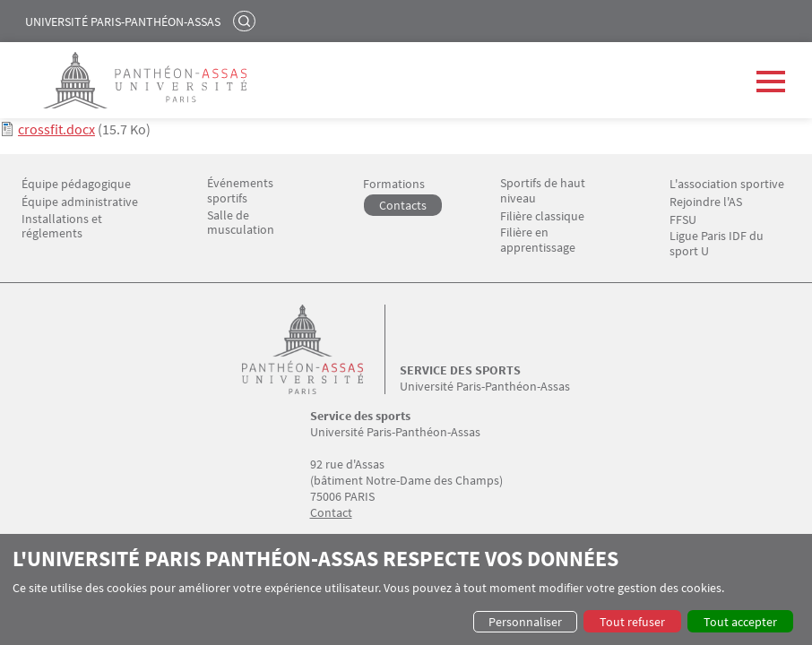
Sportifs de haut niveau (543, 191)
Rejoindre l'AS (706, 202)
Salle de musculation (241, 223)
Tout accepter (740, 622)
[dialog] (406, 589)
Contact (331, 512)
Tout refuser (632, 622)
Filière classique (542, 216)
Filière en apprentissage (538, 240)
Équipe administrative (80, 202)
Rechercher (246, 21)
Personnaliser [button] (525, 622)
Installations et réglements (62, 227)
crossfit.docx (56, 129)
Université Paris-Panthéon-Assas (123, 21)
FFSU (683, 220)
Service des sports (460, 370)
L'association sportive (727, 184)
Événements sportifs (240, 191)
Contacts (403, 205)
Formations (394, 184)
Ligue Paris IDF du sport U (717, 244)
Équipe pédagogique (76, 184)
